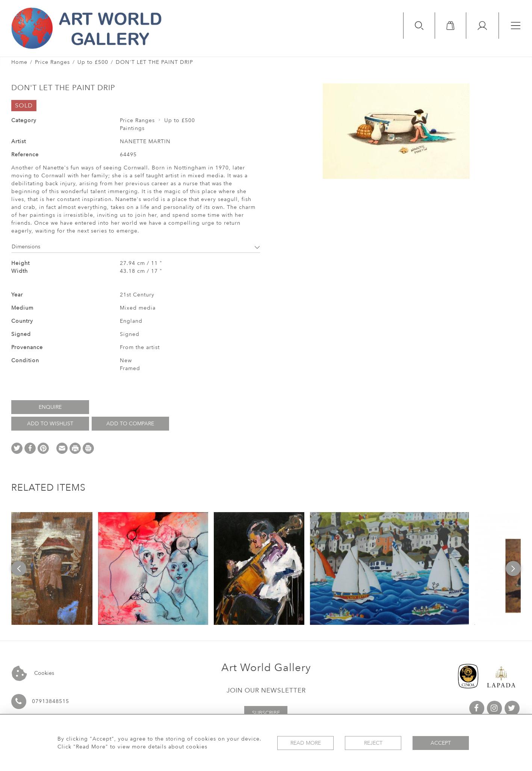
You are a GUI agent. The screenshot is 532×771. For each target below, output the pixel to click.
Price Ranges (52, 62)
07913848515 (51, 701)
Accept (441, 743)
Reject (373, 743)
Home (19, 62)
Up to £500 (93, 62)
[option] (52, 568)
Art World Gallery (266, 668)
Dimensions (136, 247)
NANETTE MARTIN (145, 141)
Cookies (33, 673)
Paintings (132, 128)
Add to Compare (130, 424)
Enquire (50, 407)
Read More (306, 743)
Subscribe (266, 713)
